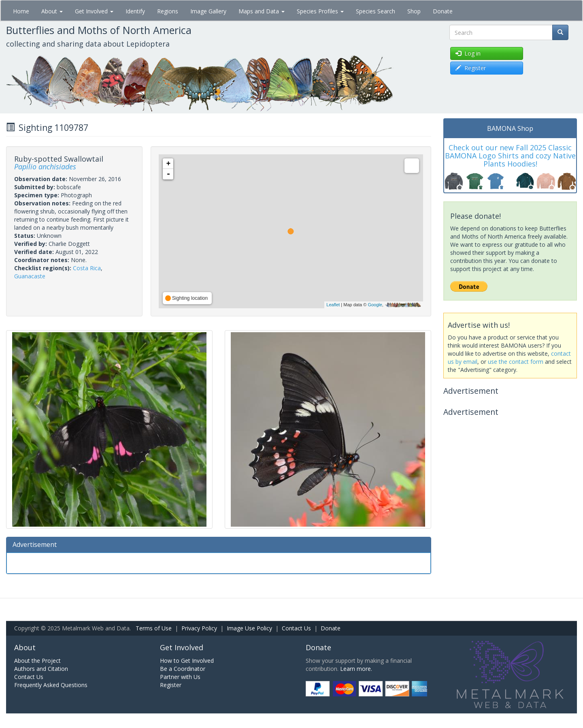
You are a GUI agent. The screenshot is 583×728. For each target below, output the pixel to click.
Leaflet (333, 305)
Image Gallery (208, 11)
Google (375, 305)
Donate (443, 11)
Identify (135, 11)
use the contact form (516, 362)
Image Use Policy (249, 628)
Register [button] (471, 68)
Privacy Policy (199, 628)
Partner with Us (180, 677)
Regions (168, 11)
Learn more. (356, 669)
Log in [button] (468, 53)
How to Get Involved (187, 661)
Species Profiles (320, 11)
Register (171, 685)
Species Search (376, 11)
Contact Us (296, 628)
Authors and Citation (41, 669)
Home (21, 11)
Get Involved (94, 11)
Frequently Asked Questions (51, 685)
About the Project (37, 661)
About (52, 11)
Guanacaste (30, 276)
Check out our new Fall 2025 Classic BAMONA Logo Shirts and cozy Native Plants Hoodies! (510, 156)
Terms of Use (154, 628)
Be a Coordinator (183, 669)
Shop (414, 11)
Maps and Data (262, 11)
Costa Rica (87, 268)
